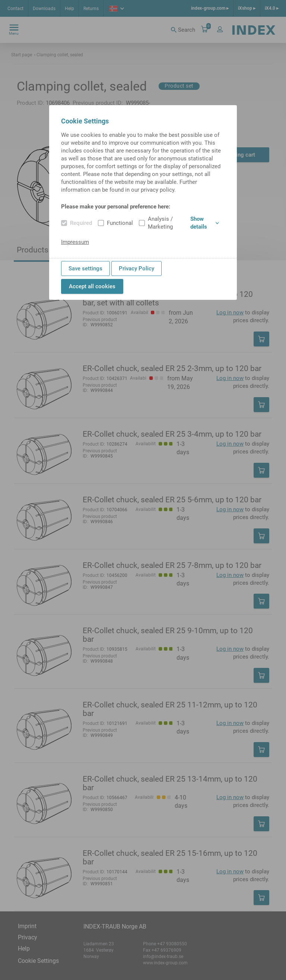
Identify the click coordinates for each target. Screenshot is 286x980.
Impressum (75, 242)
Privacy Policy (136, 268)
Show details (205, 223)
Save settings (85, 268)
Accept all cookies (92, 286)
